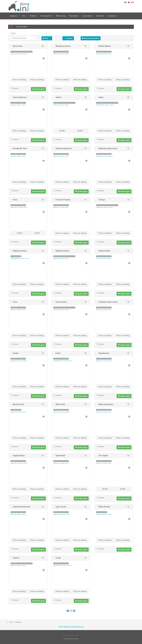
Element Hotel (18, 404)
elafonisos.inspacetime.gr (71, 635)
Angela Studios (19, 456)
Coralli (58, 558)
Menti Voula (60, 404)
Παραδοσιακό (104, 353)
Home (11, 622)
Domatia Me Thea (20, 148)
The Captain (103, 456)
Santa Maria (60, 456)
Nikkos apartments (106, 404)
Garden (16, 353)
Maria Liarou (18, 46)
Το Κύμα (102, 200)
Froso (15, 302)
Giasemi (16, 558)
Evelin (58, 353)
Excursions (113, 16)
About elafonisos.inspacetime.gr (71, 627)
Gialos (101, 97)
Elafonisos (14, 16)
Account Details (22, 27)
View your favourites (91, 38)
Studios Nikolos (105, 46)
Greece (25, 54)
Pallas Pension (104, 507)
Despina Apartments (64, 148)
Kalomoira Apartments (21, 507)
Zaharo (58, 97)
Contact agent (38, 89)
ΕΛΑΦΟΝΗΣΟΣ (15, 259)
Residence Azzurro (63, 46)
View (46, 38)
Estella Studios (104, 251)
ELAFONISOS (100, 105)
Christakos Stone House (108, 302)
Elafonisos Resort (20, 251)
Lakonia (20, 54)
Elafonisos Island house (108, 148)
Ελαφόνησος (14, 54)
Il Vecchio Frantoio (63, 200)
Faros (15, 200)
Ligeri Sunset (61, 507)
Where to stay (61, 16)
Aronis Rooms (61, 302)
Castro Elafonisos (20, 97)
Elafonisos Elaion (62, 251)
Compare (68, 38)
